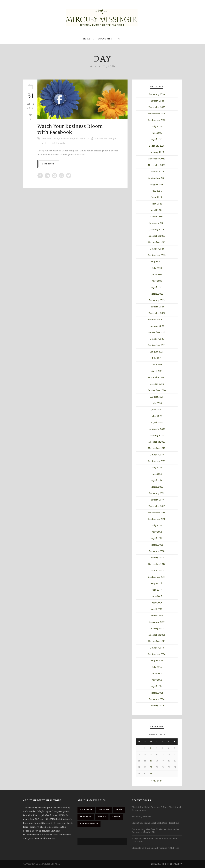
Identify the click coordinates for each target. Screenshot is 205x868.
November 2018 (157, 513)
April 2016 (157, 686)
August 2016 (157, 661)
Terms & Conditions (161, 864)
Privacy (178, 864)
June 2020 (157, 410)
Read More (48, 164)
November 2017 (157, 564)
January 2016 (157, 706)
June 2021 (157, 365)
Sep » (160, 781)
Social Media (66, 139)
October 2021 (157, 339)
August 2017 (157, 583)
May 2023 (157, 281)
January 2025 (157, 152)
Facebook (47, 139)
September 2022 (157, 320)
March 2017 (157, 616)
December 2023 (157, 236)
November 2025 (157, 114)
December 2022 (157, 313)
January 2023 (157, 307)
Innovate (61, 143)
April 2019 (157, 480)
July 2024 (157, 191)
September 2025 (157, 120)
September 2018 (157, 519)
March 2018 (157, 545)
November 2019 (157, 448)
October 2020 (157, 384)
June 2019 (157, 474)
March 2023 (157, 294)
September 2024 (157, 178)
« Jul (153, 781)
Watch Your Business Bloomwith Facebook (70, 129)
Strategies (80, 139)
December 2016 (157, 635)
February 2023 (157, 300)
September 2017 (157, 577)
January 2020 (157, 435)
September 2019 (157, 461)
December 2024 (157, 159)
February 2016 (157, 699)
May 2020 (157, 416)
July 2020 (157, 403)
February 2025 (157, 146)
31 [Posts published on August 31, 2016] (151, 774)
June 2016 (157, 674)
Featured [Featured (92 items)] (104, 810)
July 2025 (157, 127)
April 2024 (157, 210)
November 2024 (157, 165)
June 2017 (157, 596)
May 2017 (157, 603)
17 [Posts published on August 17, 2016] (151, 761)
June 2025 (157, 133)
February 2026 (157, 94)
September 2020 (157, 390)
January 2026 (157, 101)
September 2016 (157, 654)
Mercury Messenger (105, 139)
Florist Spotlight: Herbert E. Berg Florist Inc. (156, 823)
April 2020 (157, 423)
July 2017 (157, 590)
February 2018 (157, 551)
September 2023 (157, 255)
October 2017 (157, 571)
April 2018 (157, 538)
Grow (55, 139)
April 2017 (157, 609)
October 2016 (157, 648)
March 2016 (157, 693)
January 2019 (157, 500)
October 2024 (157, 172)
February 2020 (157, 429)
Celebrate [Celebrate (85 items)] (86, 810)
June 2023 (157, 275)
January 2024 (157, 230)
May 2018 (157, 532)
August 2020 (157, 397)
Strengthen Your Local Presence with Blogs (155, 848)
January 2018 (157, 558)
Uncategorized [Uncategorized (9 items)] (89, 824)
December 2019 (157, 442)
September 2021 (157, 345)
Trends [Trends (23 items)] (116, 817)
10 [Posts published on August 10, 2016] (151, 755)
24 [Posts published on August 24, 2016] (151, 767)
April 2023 (157, 287)
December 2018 (157, 506)
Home (87, 39)
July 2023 (157, 268)
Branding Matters (141, 817)
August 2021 (157, 352)
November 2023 (157, 242)
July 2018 (157, 526)
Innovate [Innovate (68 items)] (86, 817)
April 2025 (157, 139)
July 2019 (157, 468)
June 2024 (157, 197)
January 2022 (157, 326)
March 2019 (157, 487)
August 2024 (157, 184)
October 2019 (157, 455)
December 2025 (157, 107)
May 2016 (157, 680)
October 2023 (157, 249)
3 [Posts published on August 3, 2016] (151, 748)
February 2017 (157, 622)
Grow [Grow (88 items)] (119, 810)
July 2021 (157, 358)
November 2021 (157, 332)
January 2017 (157, 628)
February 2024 (157, 223)
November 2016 (157, 641)
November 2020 (157, 378)
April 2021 (157, 371)
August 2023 (157, 262)
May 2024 (157, 204)
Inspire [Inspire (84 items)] (102, 817)
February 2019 (157, 493)
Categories (105, 39)
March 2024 (157, 217)
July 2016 (157, 667)
